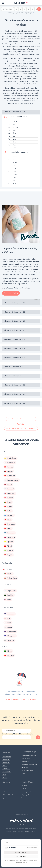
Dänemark (9, 476)
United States (11, 578)
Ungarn (8, 555)
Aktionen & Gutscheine (9, 795)
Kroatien (9, 515)
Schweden (9, 533)
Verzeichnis (25, 798)
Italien (8, 511)
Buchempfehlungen (27, 770)
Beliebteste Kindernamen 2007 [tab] (14, 403)
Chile (8, 599)
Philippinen (10, 636)
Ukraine (9, 550)
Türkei (8, 546)
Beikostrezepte (26, 789)
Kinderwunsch (7, 756)
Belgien (8, 471)
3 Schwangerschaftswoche (24, 9)
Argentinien (10, 591)
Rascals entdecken (11, 293)
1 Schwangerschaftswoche (16, 9)
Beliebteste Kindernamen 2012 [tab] (14, 385)
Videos (23, 773)
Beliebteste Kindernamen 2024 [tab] (14, 112)
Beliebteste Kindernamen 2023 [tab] (14, 303)
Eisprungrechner (26, 795)
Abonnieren (38, 737)
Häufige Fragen (26, 758)
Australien (9, 614)
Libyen (8, 651)
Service (5, 777)
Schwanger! (20, 12)
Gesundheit (25, 767)
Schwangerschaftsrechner (29, 792)
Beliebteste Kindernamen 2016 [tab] (14, 367)
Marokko (9, 655)
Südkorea (9, 640)
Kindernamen (29, 12)
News (4, 774)
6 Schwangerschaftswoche (36, 9)
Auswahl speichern (21, 852)
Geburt (5, 765)
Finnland (9, 489)
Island (8, 506)
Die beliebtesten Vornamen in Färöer (21, 419)
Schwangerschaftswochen (29, 755)
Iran (7, 618)
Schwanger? (6, 759)
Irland (8, 502)
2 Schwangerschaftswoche (20, 9)
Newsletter (6, 789)
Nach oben (21, 424)
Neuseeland (10, 631)
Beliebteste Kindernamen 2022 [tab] (14, 312)
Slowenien (9, 537)
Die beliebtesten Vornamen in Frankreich (21, 428)
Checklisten (25, 786)
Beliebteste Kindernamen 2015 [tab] (14, 376)
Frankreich (10, 493)
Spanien (9, 542)
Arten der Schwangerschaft (29, 764)
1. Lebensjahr (6, 771)
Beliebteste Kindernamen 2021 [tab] (14, 321)
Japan (8, 627)
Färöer (8, 484)
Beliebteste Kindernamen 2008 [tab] (14, 394)
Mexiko (8, 574)
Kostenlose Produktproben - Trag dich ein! (21, 699)
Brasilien (9, 595)
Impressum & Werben (11, 831)
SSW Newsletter (8, 9)
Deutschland (10, 458)
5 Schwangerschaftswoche (32, 9)
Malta (8, 520)
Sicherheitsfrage (8, 734)
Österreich (9, 463)
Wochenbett (6, 768)
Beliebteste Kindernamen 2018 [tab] (14, 348)
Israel (8, 623)
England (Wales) (11, 480)
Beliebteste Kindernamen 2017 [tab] (14, 358)
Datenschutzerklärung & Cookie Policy (27, 831)
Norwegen (9, 524)
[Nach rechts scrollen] (39, 9)
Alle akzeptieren (21, 856)
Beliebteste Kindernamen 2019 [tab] (14, 339)
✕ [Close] (39, 841)
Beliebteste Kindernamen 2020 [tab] (14, 330)
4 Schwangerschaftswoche (28, 9)
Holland (9, 498)
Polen (8, 528)
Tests (4, 792)
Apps (4, 798)
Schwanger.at (11, 12)
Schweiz (9, 467)
